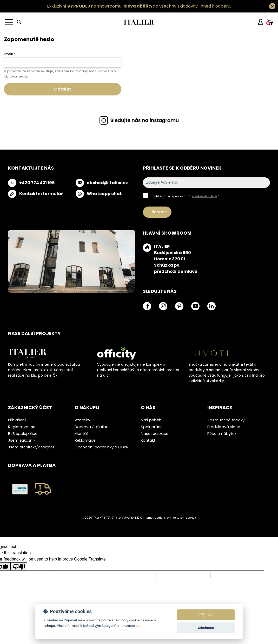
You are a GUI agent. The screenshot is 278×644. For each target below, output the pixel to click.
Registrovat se (22, 427)
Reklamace (85, 440)
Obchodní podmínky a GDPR (101, 447)
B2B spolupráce (23, 434)
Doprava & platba (92, 427)
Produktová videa (224, 427)
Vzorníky (82, 420)
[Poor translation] (19, 566)
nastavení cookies (184, 518)
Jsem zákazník (22, 440)
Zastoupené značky (226, 420)
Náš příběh (151, 420)
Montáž (82, 434)
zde (138, 626)
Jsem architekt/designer (31, 447)
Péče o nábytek (222, 434)
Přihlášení (17, 420)
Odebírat (157, 212)
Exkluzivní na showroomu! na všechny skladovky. (123, 6)
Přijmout (206, 615)
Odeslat (62, 89)
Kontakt (148, 440)
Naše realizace (155, 434)
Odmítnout (206, 628)
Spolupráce (152, 427)
